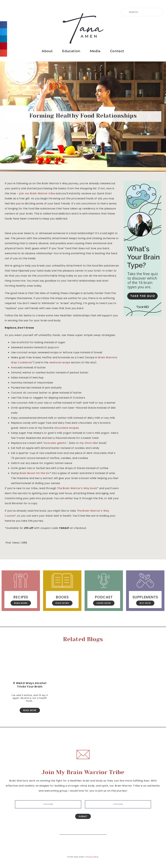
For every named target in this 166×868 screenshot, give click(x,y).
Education (71, 51)
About (47, 51)
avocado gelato (55, 443)
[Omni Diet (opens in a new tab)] (91, 443)
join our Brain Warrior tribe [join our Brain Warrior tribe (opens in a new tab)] (37, 193)
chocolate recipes (66, 428)
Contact (117, 51)
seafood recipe (60, 362)
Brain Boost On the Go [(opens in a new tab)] (35, 473)
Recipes (21, 597)
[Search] (102, 830)
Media (95, 51)
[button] (4, 25)
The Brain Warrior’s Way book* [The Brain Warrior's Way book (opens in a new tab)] (78, 488)
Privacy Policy (92, 857)
